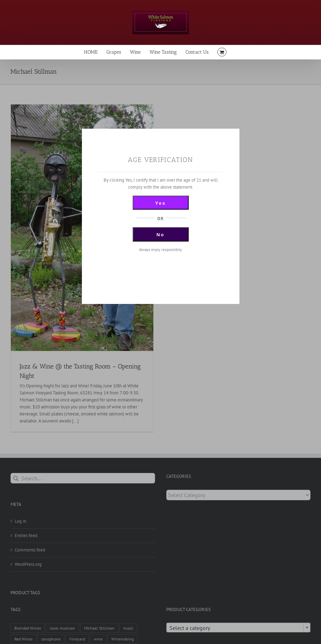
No (160, 235)
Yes (160, 203)
